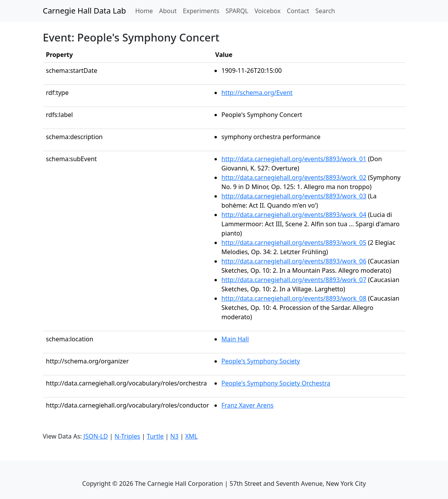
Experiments (201, 11)
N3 (174, 436)
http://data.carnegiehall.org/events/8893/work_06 (294, 261)
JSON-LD (96, 436)
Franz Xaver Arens (248, 405)
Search (325, 11)
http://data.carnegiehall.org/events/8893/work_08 (294, 298)
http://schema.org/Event (257, 93)
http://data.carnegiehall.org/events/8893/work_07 (294, 280)
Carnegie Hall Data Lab (85, 11)
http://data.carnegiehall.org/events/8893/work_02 (294, 177)
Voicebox (267, 11)
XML (191, 436)
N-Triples (127, 436)
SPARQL (237, 11)
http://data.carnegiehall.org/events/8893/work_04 (294, 215)
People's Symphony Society (261, 361)
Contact (298, 11)
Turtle (155, 436)
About (168, 11)
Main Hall (235, 339)
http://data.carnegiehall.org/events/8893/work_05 (294, 243)
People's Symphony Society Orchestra (276, 383)
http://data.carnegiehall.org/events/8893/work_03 (294, 196)
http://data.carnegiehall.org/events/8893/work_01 (294, 159)
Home (146, 10)
